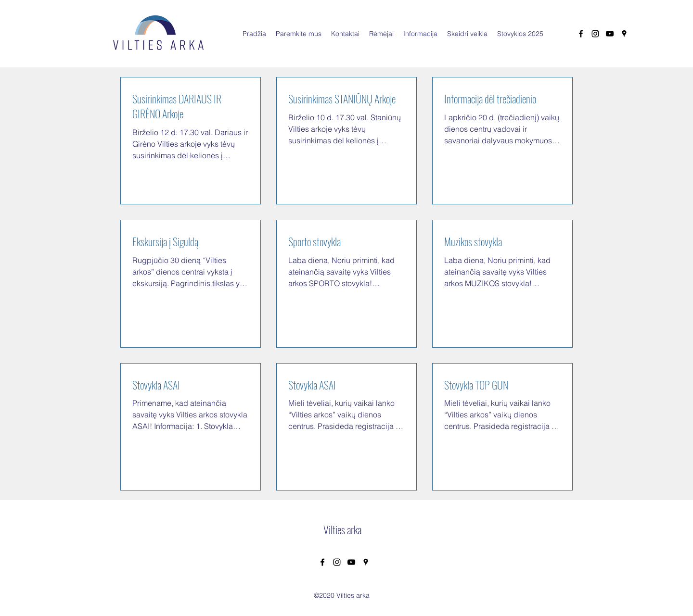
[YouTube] (610, 34)
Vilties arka (342, 529)
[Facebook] (581, 34)
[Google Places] (624, 34)
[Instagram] (595, 34)
